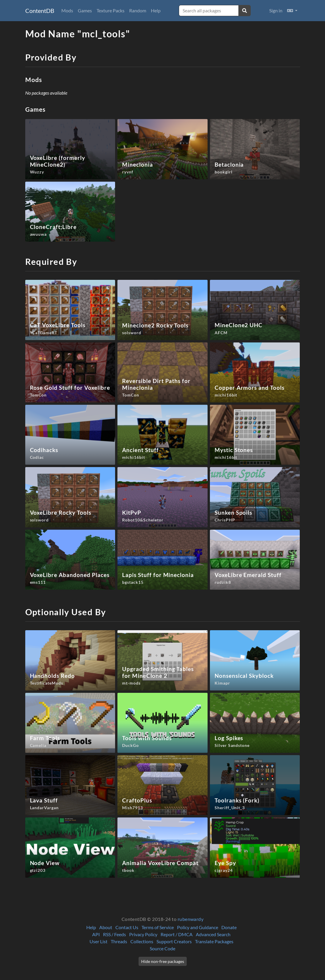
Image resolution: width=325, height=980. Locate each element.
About (106, 927)
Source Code (162, 948)
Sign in (276, 10)
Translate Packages (214, 941)
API (96, 934)
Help (156, 10)
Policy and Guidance (198, 927)
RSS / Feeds (114, 934)
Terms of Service (158, 927)
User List (98, 941)
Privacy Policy (143, 934)
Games (85, 10)
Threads (119, 941)
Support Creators (174, 941)
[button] (292, 11)
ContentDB (40, 11)
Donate (229, 927)
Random (138, 10)
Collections (142, 941)
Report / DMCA (177, 934)
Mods (67, 10)
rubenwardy (191, 919)
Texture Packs (111, 10)
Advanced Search (213, 934)
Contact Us (127, 927)
